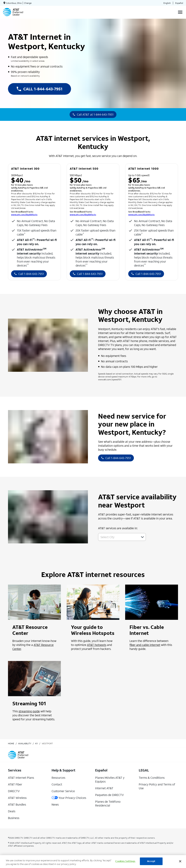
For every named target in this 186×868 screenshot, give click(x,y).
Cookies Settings (125, 861)
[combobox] (118, 537)
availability (25, 743)
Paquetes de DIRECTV (109, 795)
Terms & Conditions (152, 778)
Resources (58, 778)
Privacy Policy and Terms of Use (157, 786)
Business (14, 818)
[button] (142, 537)
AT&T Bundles (17, 804)
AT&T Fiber (15, 784)
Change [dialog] (28, 3)
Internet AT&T (104, 788)
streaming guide (29, 711)
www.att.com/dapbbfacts (24, 215)
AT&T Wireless (17, 798)
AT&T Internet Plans (21, 778)
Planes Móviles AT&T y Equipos (110, 779)
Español (179, 3)
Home (11, 743)
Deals (12, 811)
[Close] (180, 861)
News (55, 804)
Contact (57, 784)
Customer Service (63, 791)
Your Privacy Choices (69, 798)
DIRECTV (14, 791)
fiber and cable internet (145, 645)
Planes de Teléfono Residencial (108, 803)
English (167, 3)
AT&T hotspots (97, 645)
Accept (151, 861)
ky (37, 743)
